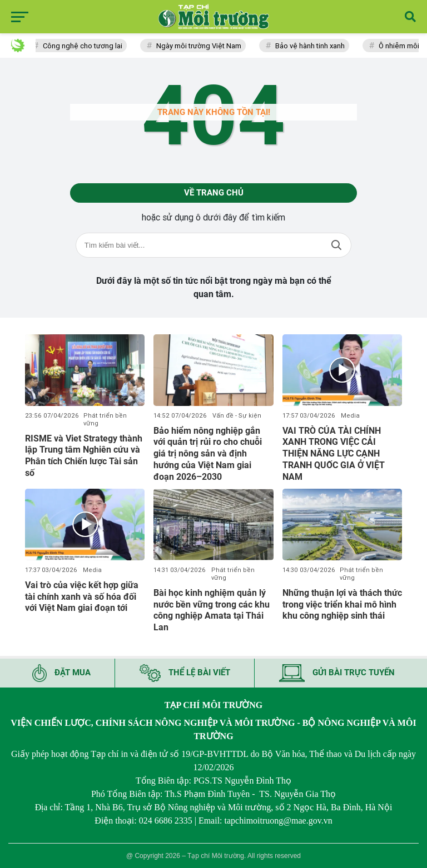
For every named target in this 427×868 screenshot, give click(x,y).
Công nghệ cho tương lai (85, 46)
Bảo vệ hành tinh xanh (313, 46)
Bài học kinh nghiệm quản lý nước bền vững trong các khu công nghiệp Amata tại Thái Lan (212, 610)
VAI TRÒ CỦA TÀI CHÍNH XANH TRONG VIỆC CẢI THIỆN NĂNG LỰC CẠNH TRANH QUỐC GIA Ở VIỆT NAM (334, 454)
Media (350, 416)
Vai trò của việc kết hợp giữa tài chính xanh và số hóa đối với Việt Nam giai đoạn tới (82, 597)
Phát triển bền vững (105, 420)
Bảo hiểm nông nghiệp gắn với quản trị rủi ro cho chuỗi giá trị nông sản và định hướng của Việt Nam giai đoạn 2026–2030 (208, 454)
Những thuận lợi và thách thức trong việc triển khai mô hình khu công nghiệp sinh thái (342, 604)
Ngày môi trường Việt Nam (202, 46)
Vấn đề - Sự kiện (237, 416)
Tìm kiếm (336, 245)
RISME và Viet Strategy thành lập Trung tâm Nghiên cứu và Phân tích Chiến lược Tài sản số (84, 456)
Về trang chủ (214, 193)
